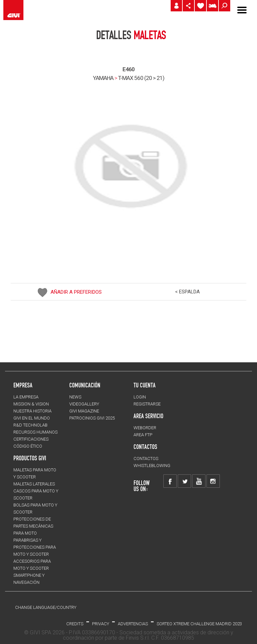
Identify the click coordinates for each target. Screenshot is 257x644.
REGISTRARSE (147, 404)
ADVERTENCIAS (133, 624)
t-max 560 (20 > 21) (141, 78)
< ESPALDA (187, 292)
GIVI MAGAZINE (84, 411)
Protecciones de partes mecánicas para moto (33, 526)
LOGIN (140, 397)
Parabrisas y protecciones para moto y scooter (35, 547)
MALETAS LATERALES (34, 484)
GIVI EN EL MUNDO (32, 418)
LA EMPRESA (26, 397)
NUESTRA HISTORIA (32, 411)
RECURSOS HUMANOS (35, 432)
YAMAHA (103, 78)
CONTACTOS (146, 458)
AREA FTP (143, 435)
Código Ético (28, 446)
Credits (75, 624)
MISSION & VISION (31, 404)
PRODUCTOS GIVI (30, 458)
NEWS (75, 397)
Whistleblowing (152, 466)
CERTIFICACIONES (31, 439)
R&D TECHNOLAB (30, 425)
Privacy (101, 624)
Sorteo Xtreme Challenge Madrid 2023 (199, 624)
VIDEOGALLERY (84, 404)
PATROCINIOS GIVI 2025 (92, 418)
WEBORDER (145, 428)
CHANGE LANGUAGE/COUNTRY (46, 607)
